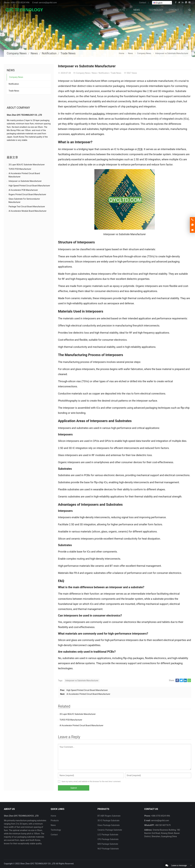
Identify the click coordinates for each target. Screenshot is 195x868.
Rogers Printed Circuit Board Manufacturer (27, 194)
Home (53, 810)
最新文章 (12, 157)
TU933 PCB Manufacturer (137, 714)
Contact (143, 3)
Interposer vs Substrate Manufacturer (82, 681)
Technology (56, 824)
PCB (140, 149)
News (34, 53)
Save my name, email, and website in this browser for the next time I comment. (91, 776)
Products (55, 815)
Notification (49, 53)
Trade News (68, 53)
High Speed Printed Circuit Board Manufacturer (87, 690)
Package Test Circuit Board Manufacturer (27, 207)
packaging (98, 114)
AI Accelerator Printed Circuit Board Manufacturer (88, 694)
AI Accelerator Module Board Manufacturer (27, 211)
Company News (17, 53)
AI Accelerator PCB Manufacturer (23, 190)
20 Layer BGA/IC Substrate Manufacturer (78, 714)
